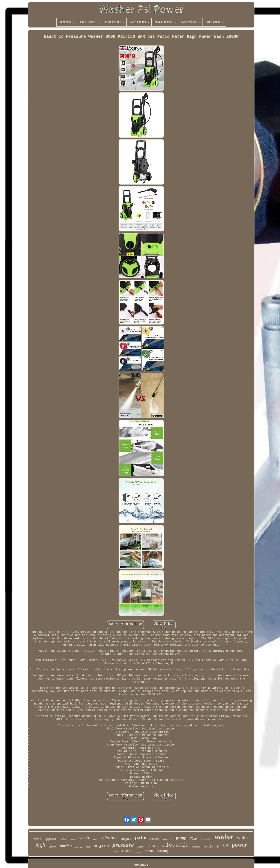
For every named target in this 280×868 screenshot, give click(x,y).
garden (66, 846)
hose (38, 838)
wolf (116, 851)
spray (96, 839)
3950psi (153, 846)
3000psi (53, 847)
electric (176, 845)
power (239, 845)
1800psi (63, 839)
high (40, 845)
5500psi (155, 839)
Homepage (141, 865)
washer (224, 837)
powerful (79, 847)
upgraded (50, 839)
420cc (73, 839)
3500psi (126, 851)
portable (209, 847)
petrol (223, 845)
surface (126, 838)
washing (163, 851)
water (242, 838)
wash (84, 838)
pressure (123, 845)
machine (196, 847)
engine (101, 846)
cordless (141, 847)
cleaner (110, 838)
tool (88, 847)
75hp (193, 838)
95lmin (206, 838)
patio (141, 837)
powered (168, 839)
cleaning (138, 852)
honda (149, 851)
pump (181, 838)
